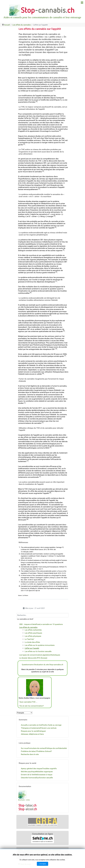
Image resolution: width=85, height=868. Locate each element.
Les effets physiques (33, 636)
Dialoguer (42, 731)
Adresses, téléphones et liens (32, 734)
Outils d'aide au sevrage (52, 725)
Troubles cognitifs (49, 768)
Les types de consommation (30, 655)
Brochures (21, 800)
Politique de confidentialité (56, 748)
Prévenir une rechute (48, 728)
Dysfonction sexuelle (44, 778)
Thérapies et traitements (31, 728)
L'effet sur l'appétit (32, 648)
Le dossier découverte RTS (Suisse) (33, 658)
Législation (46, 655)
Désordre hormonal (29, 778)
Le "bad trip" (29, 639)
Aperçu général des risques (32, 768)
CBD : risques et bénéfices (30, 624)
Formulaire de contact (37, 748)
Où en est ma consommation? (32, 706)
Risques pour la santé (30, 731)
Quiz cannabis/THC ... (29, 702)
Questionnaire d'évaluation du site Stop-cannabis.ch (42, 665)
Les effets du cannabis (28, 627)
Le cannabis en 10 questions (51, 624)
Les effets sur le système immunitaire (40, 645)
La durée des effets (32, 642)
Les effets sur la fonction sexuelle (38, 651)
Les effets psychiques (33, 633)
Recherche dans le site (30, 754)
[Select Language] (24, 713)
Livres (28, 800)
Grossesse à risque (45, 775)
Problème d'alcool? (44, 751)
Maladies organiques (44, 772)
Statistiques (55, 655)
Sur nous (24, 748)
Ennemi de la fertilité (29, 775)
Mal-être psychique (28, 772)
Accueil (24, 725)
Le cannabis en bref (35, 725)
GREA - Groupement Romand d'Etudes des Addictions (39, 850)
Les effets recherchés (33, 630)
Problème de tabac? (29, 751)
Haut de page (25, 864)
